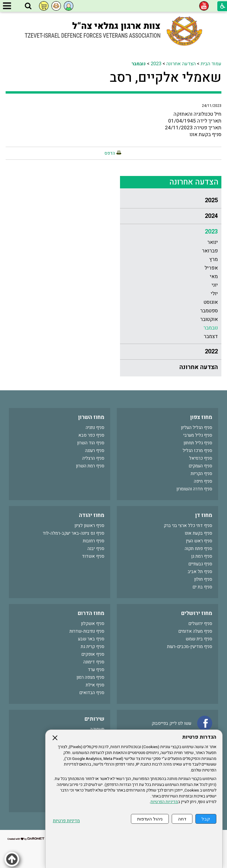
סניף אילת (95, 685)
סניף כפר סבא (91, 435)
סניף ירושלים (200, 624)
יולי (214, 294)
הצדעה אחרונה (181, 64)
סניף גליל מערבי (198, 435)
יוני (215, 285)
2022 (211, 351)
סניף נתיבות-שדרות (87, 631)
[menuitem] (171, 201)
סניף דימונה (94, 662)
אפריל (211, 268)
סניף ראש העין (199, 541)
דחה (182, 819)
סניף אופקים (93, 654)
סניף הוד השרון (91, 443)
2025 (211, 200)
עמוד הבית (211, 64)
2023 (156, 64)
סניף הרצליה (93, 458)
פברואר (210, 251)
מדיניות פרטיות (66, 821)
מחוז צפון (201, 417)
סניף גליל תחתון (198, 443)
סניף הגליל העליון (197, 428)
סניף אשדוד (93, 556)
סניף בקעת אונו (198, 533)
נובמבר (139, 64)
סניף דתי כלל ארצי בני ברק (188, 526)
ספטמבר (209, 311)
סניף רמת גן (202, 556)
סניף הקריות (201, 474)
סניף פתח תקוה (198, 549)
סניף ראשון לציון (89, 526)
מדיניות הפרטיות (164, 802)
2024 (211, 216)
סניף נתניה (95, 428)
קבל (206, 819)
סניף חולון (203, 579)
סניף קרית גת (93, 647)
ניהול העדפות (150, 819)
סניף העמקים (200, 466)
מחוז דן (204, 515)
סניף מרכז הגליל (197, 451)
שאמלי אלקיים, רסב (166, 78)
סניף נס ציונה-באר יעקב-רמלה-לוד (73, 533)
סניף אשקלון (93, 624)
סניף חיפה (203, 481)
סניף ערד (96, 670)
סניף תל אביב (200, 572)
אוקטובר (209, 319)
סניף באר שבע (91, 639)
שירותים (94, 719)
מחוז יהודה (92, 515)
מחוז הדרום (91, 613)
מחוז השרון (91, 417)
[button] (28, 6)
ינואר (213, 242)
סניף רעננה (95, 451)
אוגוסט (211, 302)
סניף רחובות (94, 541)
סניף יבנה (96, 549)
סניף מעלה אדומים (195, 631)
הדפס (110, 153)
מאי (214, 276)
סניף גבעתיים (200, 564)
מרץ (214, 259)
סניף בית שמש (199, 639)
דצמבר (211, 336)
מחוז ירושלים (197, 613)
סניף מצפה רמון (90, 677)
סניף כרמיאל (201, 458)
